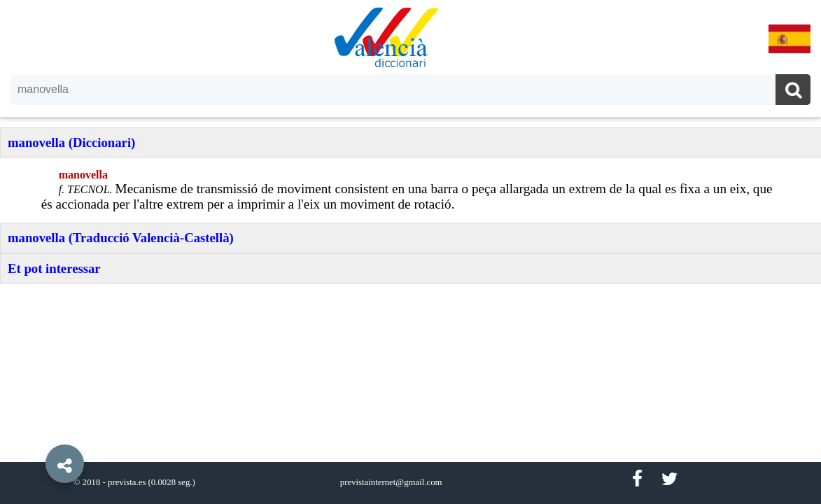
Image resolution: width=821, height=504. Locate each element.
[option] (410, 252)
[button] (35, 432)
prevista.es (127, 482)
